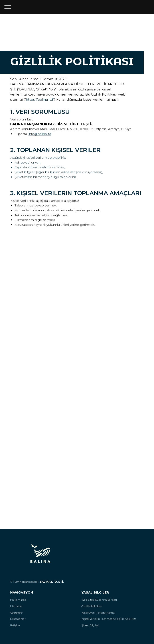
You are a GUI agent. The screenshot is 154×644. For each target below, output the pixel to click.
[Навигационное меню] (8, 7)
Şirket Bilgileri (90, 625)
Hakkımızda (18, 600)
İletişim (15, 625)
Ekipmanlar (18, 619)
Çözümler (17, 613)
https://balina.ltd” (40, 99)
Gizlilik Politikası (92, 606)
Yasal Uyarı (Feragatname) (98, 613)
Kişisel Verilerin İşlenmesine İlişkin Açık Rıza (109, 619)
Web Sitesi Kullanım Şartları (99, 600)
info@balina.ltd (40, 134)
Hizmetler (17, 606)
